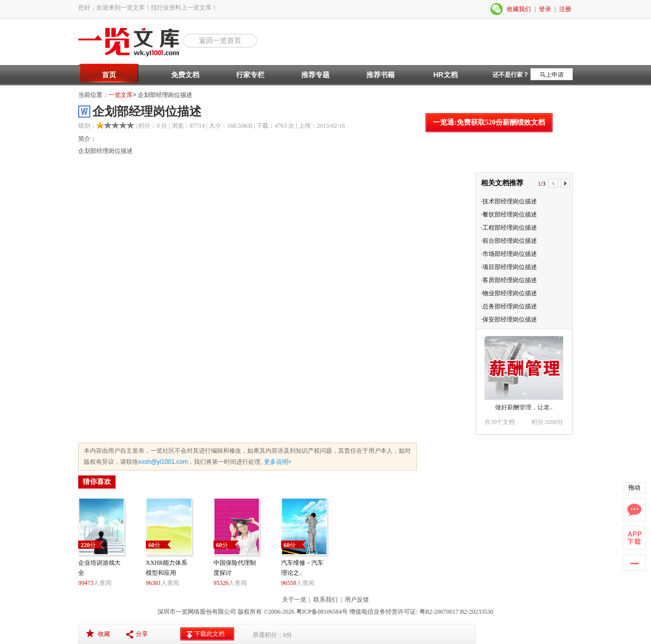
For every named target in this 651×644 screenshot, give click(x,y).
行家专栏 (250, 75)
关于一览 (294, 600)
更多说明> (277, 462)
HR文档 (445, 75)
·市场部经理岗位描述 (509, 254)
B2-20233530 (477, 612)
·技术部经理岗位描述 (509, 201)
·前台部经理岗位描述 (509, 241)
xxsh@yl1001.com (163, 462)
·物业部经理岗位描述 (509, 293)
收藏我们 (519, 9)
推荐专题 (315, 75)
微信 (497, 9)
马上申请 (552, 75)
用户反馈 (357, 600)
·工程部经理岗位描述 (509, 228)
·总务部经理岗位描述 (509, 306)
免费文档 (185, 75)
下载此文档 (209, 634)
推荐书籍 (381, 75)
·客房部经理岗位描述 (509, 280)
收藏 (104, 634)
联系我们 (325, 600)
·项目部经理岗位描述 (509, 267)
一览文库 (121, 95)
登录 (545, 9)
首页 (109, 75)
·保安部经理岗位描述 (509, 319)
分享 (142, 634)
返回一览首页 (220, 40)
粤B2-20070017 (438, 612)
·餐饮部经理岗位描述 (509, 214)
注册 (565, 9)
